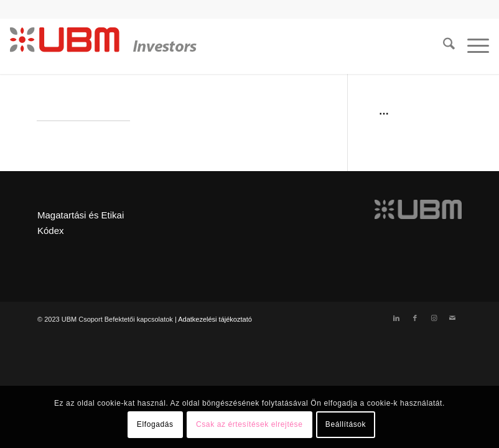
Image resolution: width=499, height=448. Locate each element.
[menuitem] (443, 46)
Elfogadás (155, 424)
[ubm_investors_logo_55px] (103, 46)
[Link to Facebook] (415, 318)
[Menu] (472, 46)
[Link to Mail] (452, 318)
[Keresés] (443, 46)
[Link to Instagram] (434, 318)
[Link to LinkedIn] (396, 318)
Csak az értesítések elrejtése (249, 424)
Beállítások (346, 424)
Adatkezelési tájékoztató (215, 319)
